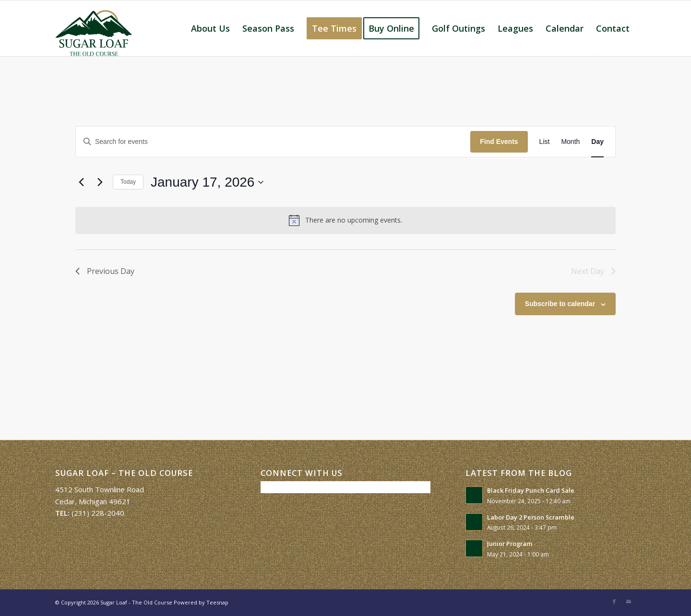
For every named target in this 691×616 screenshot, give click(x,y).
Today (128, 182)
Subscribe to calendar (560, 304)
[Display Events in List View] (545, 142)
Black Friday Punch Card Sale (531, 490)
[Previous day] (81, 182)
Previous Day (105, 271)
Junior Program (510, 544)
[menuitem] (210, 28)
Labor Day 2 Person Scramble (531, 517)
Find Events (499, 142)
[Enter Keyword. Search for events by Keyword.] (273, 142)
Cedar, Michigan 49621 (93, 501)
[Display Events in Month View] (570, 142)
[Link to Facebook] (614, 602)
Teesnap (217, 602)
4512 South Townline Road (100, 489)
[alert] (345, 220)
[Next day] (100, 182)
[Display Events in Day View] (597, 142)
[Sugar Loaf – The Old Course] (94, 28)
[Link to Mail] (629, 602)
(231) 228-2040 (98, 513)
